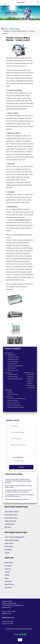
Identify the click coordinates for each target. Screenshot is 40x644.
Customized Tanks (11, 518)
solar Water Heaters (13, 374)
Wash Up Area (31, 385)
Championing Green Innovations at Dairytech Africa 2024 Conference (20, 496)
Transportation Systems (13, 357)
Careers (7, 572)
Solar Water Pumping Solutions (15, 379)
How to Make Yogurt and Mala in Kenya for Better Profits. (19, 486)
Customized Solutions (13, 401)
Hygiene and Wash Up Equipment (16, 407)
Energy (7, 553)
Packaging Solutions (13, 364)
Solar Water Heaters (12, 512)
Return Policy (9, 584)
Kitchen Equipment (29, 373)
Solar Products (8, 373)
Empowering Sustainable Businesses (17, 499)
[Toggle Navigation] (20, 640)
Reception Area (31, 374)
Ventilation (30, 383)
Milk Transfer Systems (13, 370)
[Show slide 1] (21, 16)
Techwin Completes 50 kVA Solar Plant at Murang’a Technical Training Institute (18, 491)
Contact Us (8, 566)
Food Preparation (31, 388)
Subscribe (8, 581)
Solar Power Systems (13, 377)
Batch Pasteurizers (11, 515)
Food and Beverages (12, 540)
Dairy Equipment (9, 353)
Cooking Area (30, 379)
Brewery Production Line (14, 403)
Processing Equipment (13, 361)
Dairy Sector (9, 543)
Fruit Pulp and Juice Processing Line (17, 399)
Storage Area (30, 377)
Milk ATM (8, 527)
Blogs (7, 578)
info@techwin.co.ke (8, 617)
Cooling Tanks (9, 524)
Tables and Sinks (10, 521)
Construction (9, 546)
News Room (9, 563)
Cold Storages (8, 390)
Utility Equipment (12, 368)
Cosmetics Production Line (14, 405)
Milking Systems (12, 355)
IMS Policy (8, 588)
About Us (8, 569)
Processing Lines (9, 397)
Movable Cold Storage (13, 394)
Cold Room (10, 392)
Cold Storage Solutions (13, 359)
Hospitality (8, 550)
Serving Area (30, 381)
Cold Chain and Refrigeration (15, 537)
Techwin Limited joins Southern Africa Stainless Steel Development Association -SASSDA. (19, 481)
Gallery (7, 575)
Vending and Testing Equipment (15, 366)
